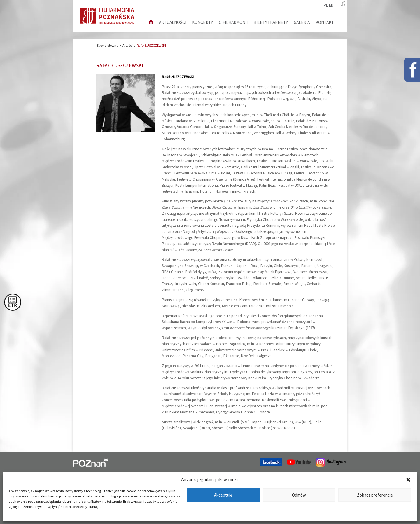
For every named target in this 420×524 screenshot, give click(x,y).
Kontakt (325, 22)
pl (326, 6)
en (331, 6)
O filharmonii (233, 22)
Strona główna (108, 45)
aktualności (173, 22)
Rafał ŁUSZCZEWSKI (151, 45)
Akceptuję (223, 495)
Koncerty (202, 22)
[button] (408, 480)
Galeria (302, 22)
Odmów (299, 495)
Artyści (128, 45)
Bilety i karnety (271, 22)
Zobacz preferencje (375, 495)
